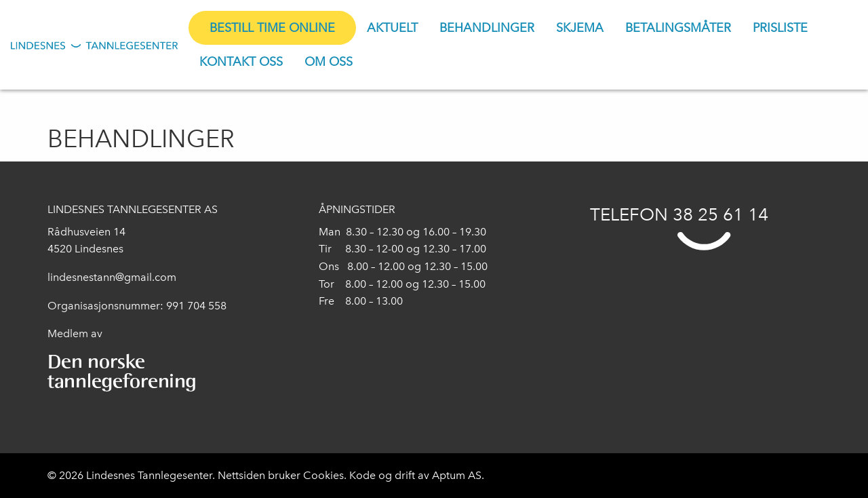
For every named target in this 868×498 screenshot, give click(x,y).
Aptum (450, 475)
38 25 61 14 (721, 214)
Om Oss (329, 62)
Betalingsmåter (678, 28)
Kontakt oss (241, 62)
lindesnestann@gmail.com (112, 277)
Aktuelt (392, 28)
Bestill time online (272, 28)
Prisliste (780, 28)
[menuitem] (272, 28)
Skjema (580, 28)
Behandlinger (487, 28)
